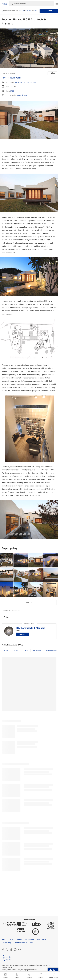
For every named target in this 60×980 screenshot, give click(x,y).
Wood (6, 651)
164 (12, 87)
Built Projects (37, 651)
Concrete (15, 651)
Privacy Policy (28, 10)
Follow (22, 634)
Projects (25, 651)
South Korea (15, 78)
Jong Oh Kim (22, 95)
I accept (49, 11)
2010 (12, 91)
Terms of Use (21, 10)
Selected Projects (52, 651)
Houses (5, 78)
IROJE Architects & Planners (25, 82)
